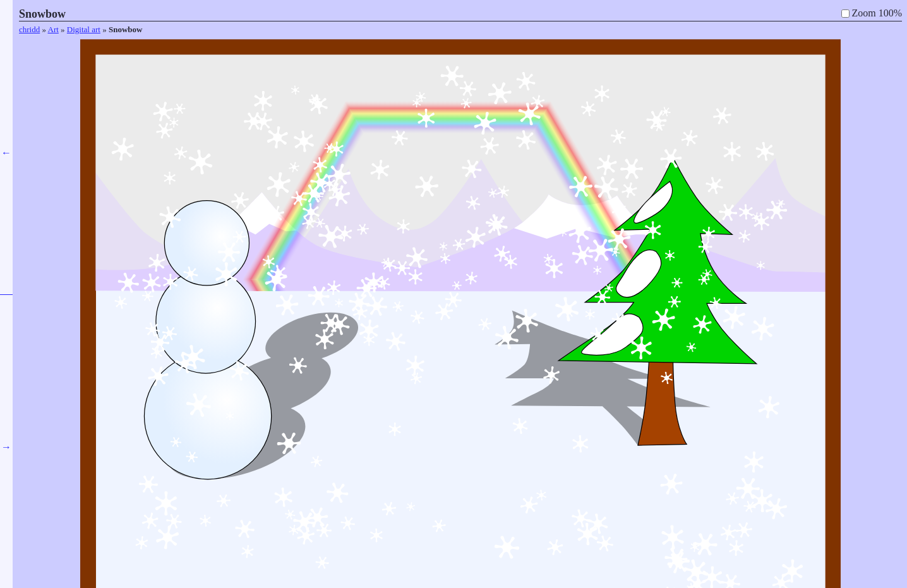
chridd (29, 29)
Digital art (84, 29)
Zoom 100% (877, 13)
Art (53, 29)
